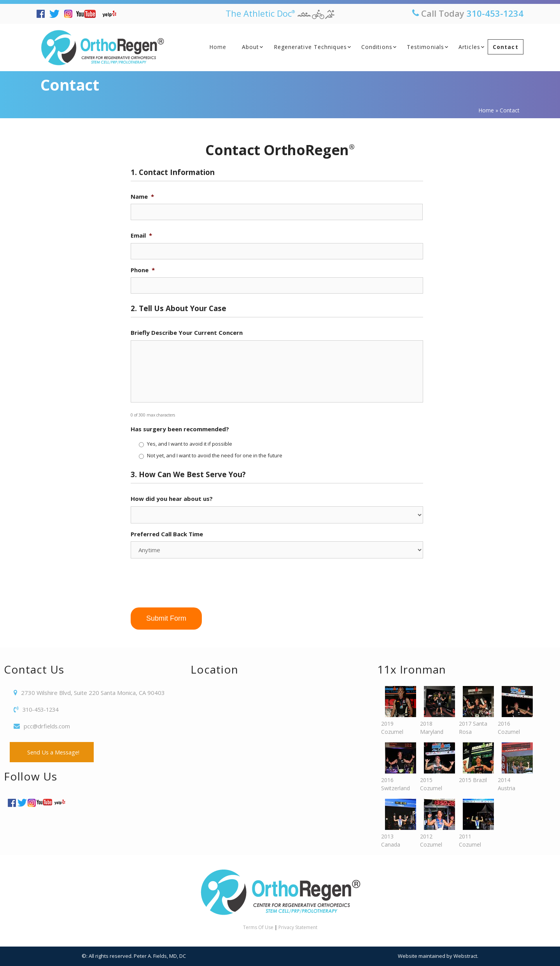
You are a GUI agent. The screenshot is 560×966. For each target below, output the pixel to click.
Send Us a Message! (53, 752)
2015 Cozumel (436, 767)
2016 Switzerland (397, 767)
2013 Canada (397, 823)
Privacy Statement (298, 927)
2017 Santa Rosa (474, 711)
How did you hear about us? (172, 499)
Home (218, 47)
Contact (506, 47)
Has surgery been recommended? (180, 429)
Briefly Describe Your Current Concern (187, 333)
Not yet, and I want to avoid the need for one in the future (215, 455)
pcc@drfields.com (47, 726)
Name (142, 197)
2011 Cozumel (474, 823)
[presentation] (190, 580)
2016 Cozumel (513, 711)
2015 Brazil (474, 763)
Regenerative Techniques (310, 47)
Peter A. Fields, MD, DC (160, 956)
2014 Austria (513, 767)
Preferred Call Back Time (167, 534)
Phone (143, 270)
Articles (469, 47)
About (251, 47)
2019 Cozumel (397, 711)
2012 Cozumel (436, 823)
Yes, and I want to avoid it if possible (190, 444)
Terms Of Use (258, 927)
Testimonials (425, 47)
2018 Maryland (436, 711)
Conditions (377, 47)
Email (141, 235)
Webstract (465, 956)
